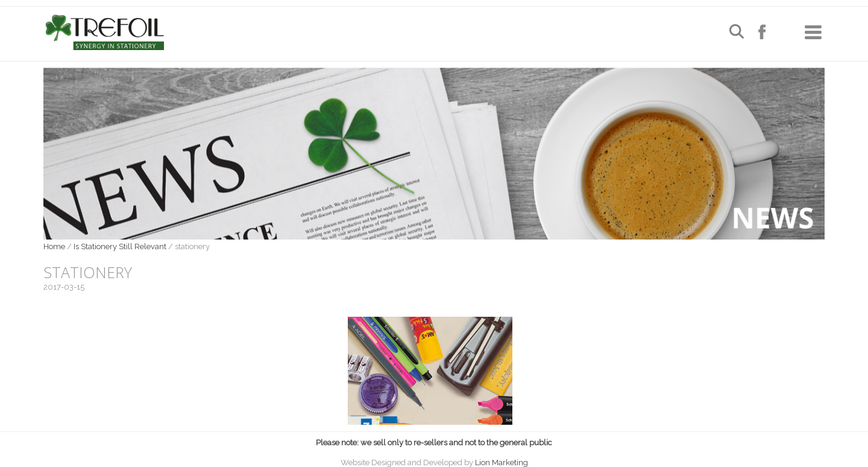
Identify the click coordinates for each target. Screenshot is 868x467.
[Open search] (737, 33)
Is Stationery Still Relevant (120, 246)
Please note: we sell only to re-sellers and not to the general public (434, 443)
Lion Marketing (502, 462)
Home (54, 246)
